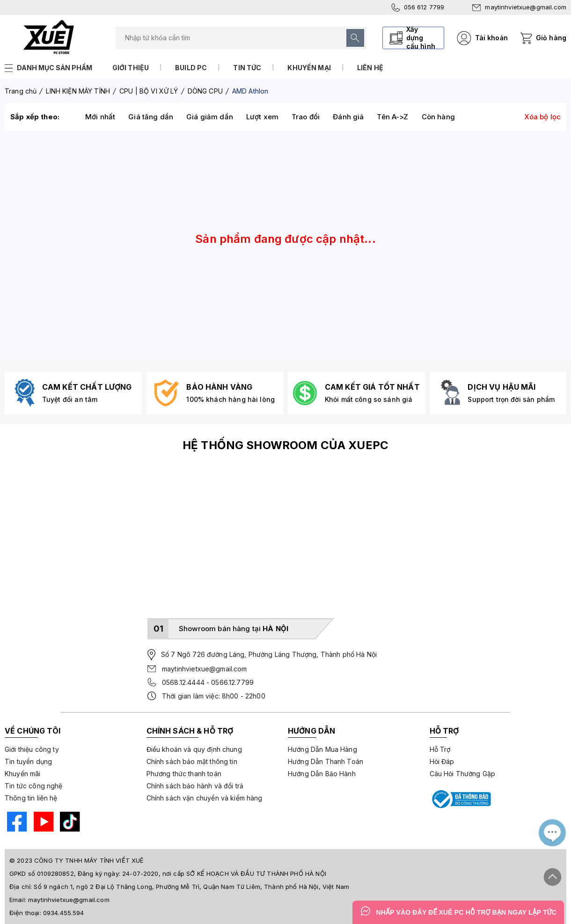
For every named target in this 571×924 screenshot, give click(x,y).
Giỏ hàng (551, 38)
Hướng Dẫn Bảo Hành (322, 774)
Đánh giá (348, 117)
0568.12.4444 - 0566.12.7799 (208, 682)
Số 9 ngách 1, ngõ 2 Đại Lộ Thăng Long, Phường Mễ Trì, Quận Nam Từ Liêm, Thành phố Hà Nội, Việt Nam (191, 887)
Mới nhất (100, 117)
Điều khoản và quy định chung (194, 749)
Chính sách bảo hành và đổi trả (195, 786)
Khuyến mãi (23, 774)
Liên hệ (370, 68)
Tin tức (247, 68)
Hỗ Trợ (440, 749)
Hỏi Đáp (442, 761)
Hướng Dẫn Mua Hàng (322, 749)
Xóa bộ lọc (543, 117)
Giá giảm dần (210, 117)
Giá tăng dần (151, 117)
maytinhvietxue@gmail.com (519, 7)
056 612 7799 (418, 7)
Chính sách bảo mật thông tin (192, 761)
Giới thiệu (131, 68)
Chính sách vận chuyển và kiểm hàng (205, 798)
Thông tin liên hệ (31, 798)
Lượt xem (262, 117)
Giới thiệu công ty (32, 749)
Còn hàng (438, 117)
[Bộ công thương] (461, 799)
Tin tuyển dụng (28, 761)
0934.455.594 (64, 913)
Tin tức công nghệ (34, 786)
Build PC (191, 68)
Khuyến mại (309, 68)
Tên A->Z (392, 117)
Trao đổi (306, 117)
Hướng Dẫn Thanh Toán (326, 761)
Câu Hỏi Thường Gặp (463, 774)
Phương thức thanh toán (184, 774)
